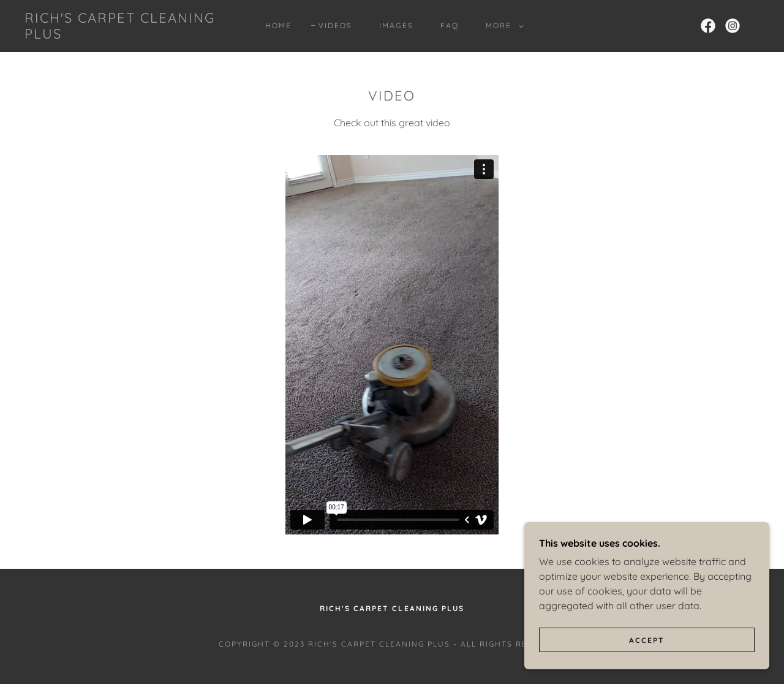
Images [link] (396, 25)
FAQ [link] (450, 25)
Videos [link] (335, 25)
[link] (125, 35)
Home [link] (278, 25)
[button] (502, 26)
